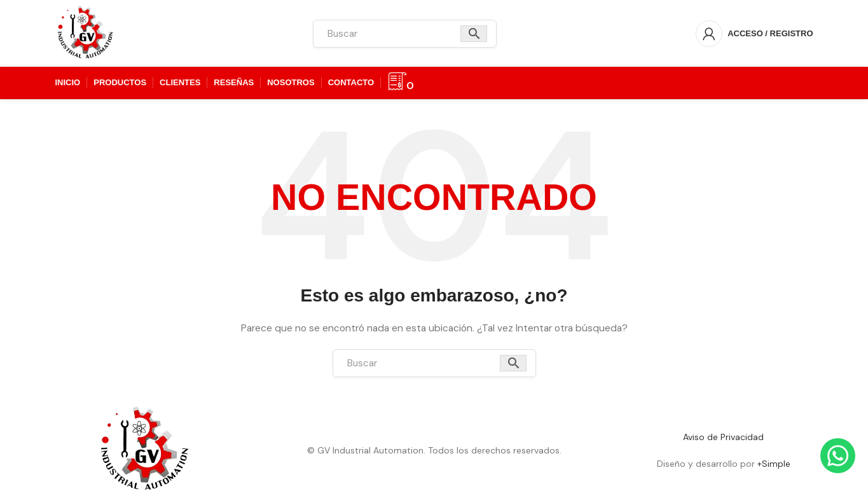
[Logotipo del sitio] (86, 32)
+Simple (774, 464)
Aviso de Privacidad (723, 437)
